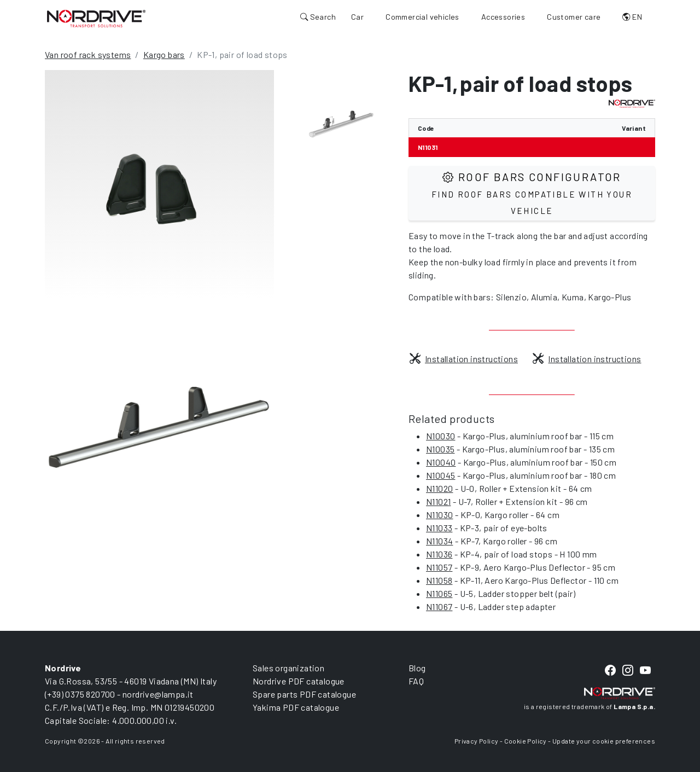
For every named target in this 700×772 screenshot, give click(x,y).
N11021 (438, 501)
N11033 (439, 528)
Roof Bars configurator (532, 193)
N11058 (439, 580)
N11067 (439, 606)
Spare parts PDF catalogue (304, 694)
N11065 (439, 593)
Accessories (503, 17)
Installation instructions (464, 359)
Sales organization (288, 668)
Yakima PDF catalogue (296, 707)
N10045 (441, 475)
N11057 (439, 567)
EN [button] (632, 17)
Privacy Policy (477, 741)
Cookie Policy (526, 741)
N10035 (440, 449)
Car (357, 17)
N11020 (439, 488)
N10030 (441, 436)
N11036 (439, 554)
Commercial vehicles (422, 17)
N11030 (439, 515)
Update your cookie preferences (604, 741)
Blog (417, 668)
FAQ (416, 681)
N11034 (439, 541)
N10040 (441, 462)
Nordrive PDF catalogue (299, 681)
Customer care (574, 17)
